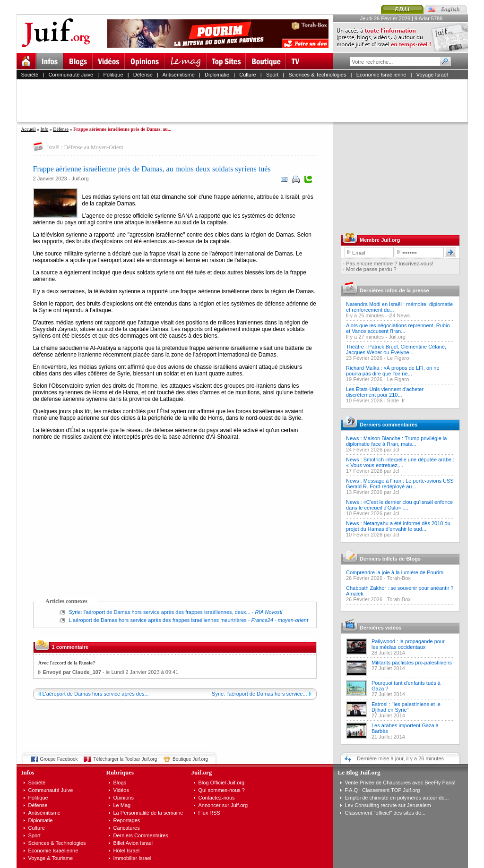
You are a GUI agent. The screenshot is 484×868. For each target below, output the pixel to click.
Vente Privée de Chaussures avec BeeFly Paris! (400, 783)
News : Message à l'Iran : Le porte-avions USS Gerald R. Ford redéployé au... (400, 484)
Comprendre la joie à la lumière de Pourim (395, 572)
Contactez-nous (217, 798)
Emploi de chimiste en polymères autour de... (397, 798)
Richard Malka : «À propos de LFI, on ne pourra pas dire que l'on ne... (393, 371)
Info (45, 129)
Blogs (120, 783)
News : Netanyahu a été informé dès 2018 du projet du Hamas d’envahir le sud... (398, 526)
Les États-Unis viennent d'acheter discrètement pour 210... (385, 392)
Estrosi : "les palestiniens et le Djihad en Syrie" (406, 707)
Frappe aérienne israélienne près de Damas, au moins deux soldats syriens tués (152, 169)
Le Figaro (398, 358)
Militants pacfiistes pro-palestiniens (412, 663)
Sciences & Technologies (317, 75)
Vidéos (121, 790)
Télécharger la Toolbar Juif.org (125, 759)
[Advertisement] (246, 101)
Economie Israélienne (381, 75)
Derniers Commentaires (141, 835)
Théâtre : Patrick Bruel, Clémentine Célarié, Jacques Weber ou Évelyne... (396, 349)
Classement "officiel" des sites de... (385, 813)
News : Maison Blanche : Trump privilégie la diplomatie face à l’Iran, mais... (396, 441)
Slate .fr (396, 400)
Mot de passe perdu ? (371, 269)
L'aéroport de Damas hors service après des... (96, 694)
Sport (272, 75)
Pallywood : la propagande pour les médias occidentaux (408, 644)
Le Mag (122, 805)
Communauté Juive (71, 75)
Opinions (124, 798)
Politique (113, 75)
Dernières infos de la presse (394, 290)
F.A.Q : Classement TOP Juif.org (383, 790)
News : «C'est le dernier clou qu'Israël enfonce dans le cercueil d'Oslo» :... (399, 505)
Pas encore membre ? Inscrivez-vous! (390, 264)
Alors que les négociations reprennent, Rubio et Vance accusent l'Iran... (398, 328)
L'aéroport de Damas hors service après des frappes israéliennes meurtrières (158, 620)
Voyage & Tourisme (51, 858)
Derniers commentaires (389, 425)
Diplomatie (217, 75)
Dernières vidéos (381, 628)
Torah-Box (399, 578)
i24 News (399, 315)
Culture (247, 75)
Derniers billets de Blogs (390, 559)
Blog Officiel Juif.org (222, 783)
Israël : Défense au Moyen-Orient (85, 147)
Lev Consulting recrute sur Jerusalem (388, 805)
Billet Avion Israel (133, 843)
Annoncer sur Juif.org (223, 805)
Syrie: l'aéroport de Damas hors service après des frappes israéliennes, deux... (160, 612)
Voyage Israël (432, 75)
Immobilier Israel (133, 858)
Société (30, 75)
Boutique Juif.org (190, 759)
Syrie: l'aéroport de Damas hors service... (259, 694)
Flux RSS (209, 813)
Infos (28, 772)
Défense (143, 75)
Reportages (127, 820)
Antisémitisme (178, 75)
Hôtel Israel (127, 851)
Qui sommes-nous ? (222, 790)
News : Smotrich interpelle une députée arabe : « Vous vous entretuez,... (400, 462)
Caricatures (127, 828)
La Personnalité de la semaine (148, 813)
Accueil (29, 129)
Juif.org (397, 337)
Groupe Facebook (59, 759)
